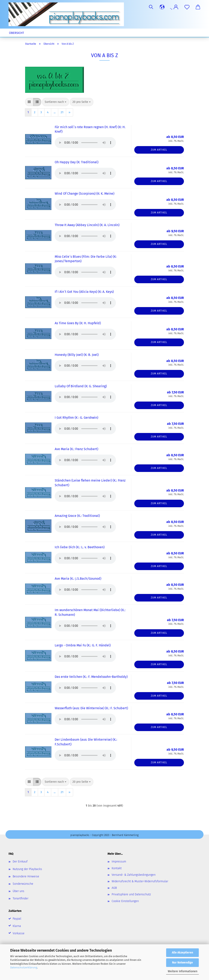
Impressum (119, 862)
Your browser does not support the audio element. (85, 143)
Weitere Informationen (183, 971)
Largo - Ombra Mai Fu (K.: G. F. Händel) (83, 645)
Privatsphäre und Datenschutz (131, 894)
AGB (114, 888)
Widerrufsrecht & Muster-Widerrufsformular (140, 881)
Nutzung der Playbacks (27, 869)
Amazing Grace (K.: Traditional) (77, 516)
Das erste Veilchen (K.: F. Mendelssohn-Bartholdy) (91, 677)
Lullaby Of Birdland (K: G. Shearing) (81, 386)
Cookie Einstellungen (125, 901)
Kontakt (117, 868)
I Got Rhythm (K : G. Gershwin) (76, 418)
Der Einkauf (20, 862)
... (55, 112)
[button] (162, 7)
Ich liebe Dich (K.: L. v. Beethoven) (80, 547)
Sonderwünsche (23, 884)
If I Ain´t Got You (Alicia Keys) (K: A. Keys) (84, 292)
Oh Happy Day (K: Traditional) (77, 162)
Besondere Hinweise (26, 876)
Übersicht (17, 33)
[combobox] (56, 102)
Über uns (18, 891)
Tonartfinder (21, 898)
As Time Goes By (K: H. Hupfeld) (78, 323)
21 (62, 112)
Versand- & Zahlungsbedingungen (134, 875)
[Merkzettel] (187, 7)
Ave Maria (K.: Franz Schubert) (76, 449)
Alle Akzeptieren (182, 953)
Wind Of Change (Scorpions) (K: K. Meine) (84, 194)
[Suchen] (151, 7)
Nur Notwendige (182, 963)
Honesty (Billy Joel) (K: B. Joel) (77, 355)
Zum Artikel (159, 150)
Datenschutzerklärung (24, 967)
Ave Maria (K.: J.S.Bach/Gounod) (78, 579)
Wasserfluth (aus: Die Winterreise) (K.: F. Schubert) (91, 708)
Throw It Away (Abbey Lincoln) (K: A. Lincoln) (87, 225)
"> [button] (175, 9)
